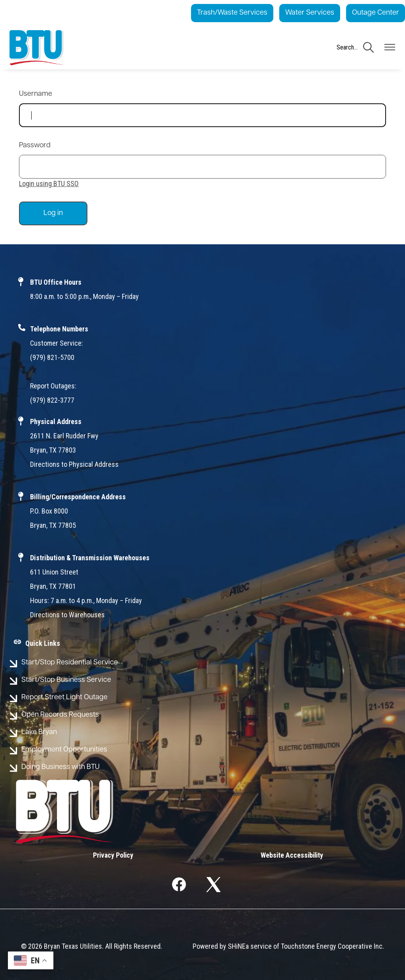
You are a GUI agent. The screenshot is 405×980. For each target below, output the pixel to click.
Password (35, 146)
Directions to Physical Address (74, 464)
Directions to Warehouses (67, 615)
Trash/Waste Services (232, 13)
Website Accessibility (292, 855)
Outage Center (376, 13)
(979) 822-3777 (52, 400)
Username (36, 94)
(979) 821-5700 (52, 357)
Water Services (310, 13)
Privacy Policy (114, 855)
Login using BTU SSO (49, 184)
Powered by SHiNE (219, 946)
